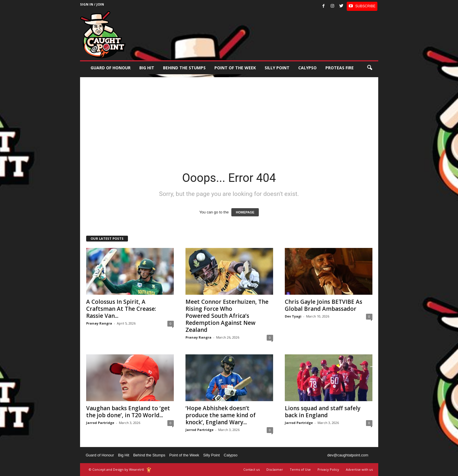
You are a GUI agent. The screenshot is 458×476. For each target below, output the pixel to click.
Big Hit (147, 68)
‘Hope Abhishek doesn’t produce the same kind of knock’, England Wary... (221, 415)
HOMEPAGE (245, 212)
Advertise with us (359, 469)
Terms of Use (300, 469)
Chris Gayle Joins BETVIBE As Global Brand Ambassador (323, 305)
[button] (369, 68)
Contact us (251, 469)
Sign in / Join (92, 4)
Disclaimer (275, 469)
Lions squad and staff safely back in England (323, 412)
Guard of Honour (111, 68)
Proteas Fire (340, 68)
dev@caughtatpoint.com (348, 455)
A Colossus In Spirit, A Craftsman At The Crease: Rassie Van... (121, 309)
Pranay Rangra (99, 323)
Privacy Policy (328, 469)
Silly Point (277, 68)
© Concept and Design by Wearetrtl (116, 469)
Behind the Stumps (149, 455)
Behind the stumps (184, 68)
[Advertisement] (229, 118)
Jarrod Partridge (100, 423)
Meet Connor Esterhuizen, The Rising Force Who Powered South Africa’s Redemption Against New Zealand (227, 316)
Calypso (307, 68)
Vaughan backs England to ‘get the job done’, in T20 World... (128, 412)
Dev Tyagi (293, 316)
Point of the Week (235, 68)
